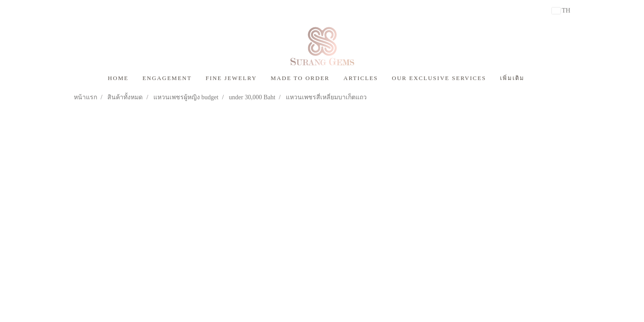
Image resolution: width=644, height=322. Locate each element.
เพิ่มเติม (512, 78)
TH (561, 11)
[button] (539, 78)
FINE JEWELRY (231, 78)
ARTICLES (361, 78)
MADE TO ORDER (300, 78)
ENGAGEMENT (167, 78)
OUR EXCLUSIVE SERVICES (439, 78)
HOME (118, 78)
